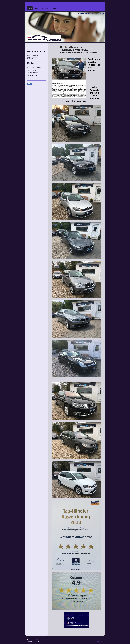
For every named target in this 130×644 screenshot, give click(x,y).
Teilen (30, 84)
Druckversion (31, 640)
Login (102, 640)
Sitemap (39, 640)
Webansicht (100, 641)
